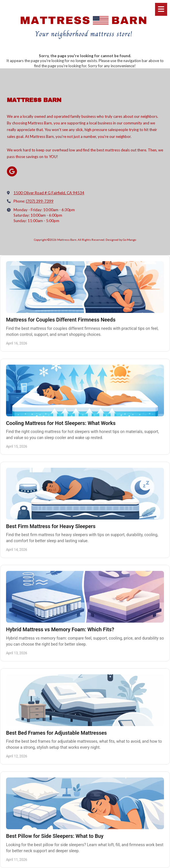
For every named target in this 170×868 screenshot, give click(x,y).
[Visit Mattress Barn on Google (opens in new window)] (12, 171)
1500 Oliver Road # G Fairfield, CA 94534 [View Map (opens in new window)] (49, 193)
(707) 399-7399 (40, 201)
